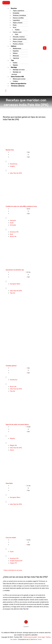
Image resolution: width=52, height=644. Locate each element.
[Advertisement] (26, 318)
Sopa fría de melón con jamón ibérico (17, 424)
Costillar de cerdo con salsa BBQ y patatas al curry (21, 206)
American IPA (14, 232)
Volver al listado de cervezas (13, 570)
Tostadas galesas (11, 366)
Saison (12, 450)
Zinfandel (13, 225)
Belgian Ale (13, 445)
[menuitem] (26, 627)
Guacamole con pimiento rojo (15, 270)
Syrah (12, 223)
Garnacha (13, 220)
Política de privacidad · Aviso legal (34, 637)
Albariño (12, 438)
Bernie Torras (37, 639)
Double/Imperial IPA (16, 561)
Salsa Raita (9, 483)
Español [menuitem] (26, 627)
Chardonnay (14, 164)
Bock (11, 234)
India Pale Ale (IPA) (16, 173)
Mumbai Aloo (10, 150)
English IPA (13, 563)
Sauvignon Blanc (15, 284)
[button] (6, 3)
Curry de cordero (11, 538)
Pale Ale (12, 293)
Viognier (12, 166)
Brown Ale (13, 236)
